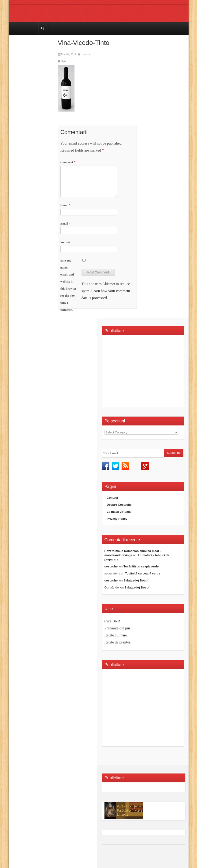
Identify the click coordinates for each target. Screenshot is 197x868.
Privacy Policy (117, 519)
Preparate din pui (117, 628)
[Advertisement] (144, 373)
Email (65, 223)
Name (65, 205)
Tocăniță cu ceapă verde (141, 566)
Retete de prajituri (118, 642)
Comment (68, 162)
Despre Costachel (120, 505)
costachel (86, 54)
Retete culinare (116, 635)
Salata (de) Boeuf (136, 580)
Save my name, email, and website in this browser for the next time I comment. (69, 285)
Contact (112, 498)
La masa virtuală (119, 512)
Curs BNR (112, 621)
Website (66, 242)
